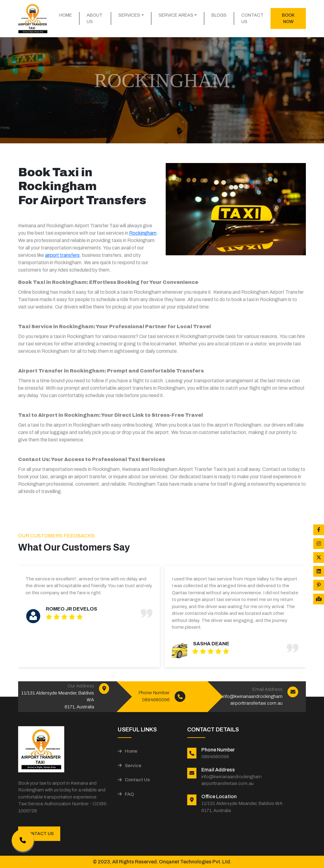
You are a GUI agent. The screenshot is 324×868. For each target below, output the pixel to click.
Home (66, 15)
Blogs (219, 15)
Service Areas (176, 15)
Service (130, 766)
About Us (95, 18)
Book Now (288, 18)
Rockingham (143, 233)
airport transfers (62, 255)
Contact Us (252, 18)
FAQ (126, 794)
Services (129, 15)
